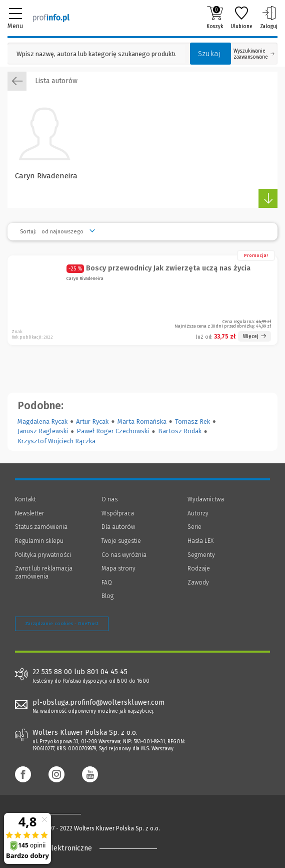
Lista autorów (42, 81)
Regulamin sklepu (39, 541)
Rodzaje (199, 568)
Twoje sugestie (121, 541)
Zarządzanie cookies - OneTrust (62, 624)
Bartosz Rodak (180, 431)
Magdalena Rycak (42, 421)
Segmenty (201, 555)
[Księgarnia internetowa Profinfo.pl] (51, 18)
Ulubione (241, 18)
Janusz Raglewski (43, 431)
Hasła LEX (200, 541)
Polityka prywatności (43, 555)
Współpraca (118, 513)
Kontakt (25, 499)
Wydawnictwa (206, 499)
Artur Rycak (92, 421)
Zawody (198, 583)
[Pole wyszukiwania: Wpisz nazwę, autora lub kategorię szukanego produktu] (96, 54)
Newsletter (29, 513)
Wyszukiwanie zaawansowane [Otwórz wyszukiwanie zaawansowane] (254, 54)
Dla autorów (118, 527)
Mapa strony (118, 568)
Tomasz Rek (192, 421)
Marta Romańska (142, 421)
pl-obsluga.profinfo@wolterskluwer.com (98, 702)
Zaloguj (269, 18)
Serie (194, 527)
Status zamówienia (41, 527)
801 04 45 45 (107, 672)
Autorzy (198, 513)
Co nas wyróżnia (124, 555)
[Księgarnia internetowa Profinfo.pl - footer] (55, 813)
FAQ (107, 583)
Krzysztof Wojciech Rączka (56, 441)
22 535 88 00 (52, 672)
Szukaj (209, 54)
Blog (107, 596)
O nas (109, 499)
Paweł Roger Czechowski (113, 431)
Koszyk (215, 18)
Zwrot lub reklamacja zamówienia (44, 572)
